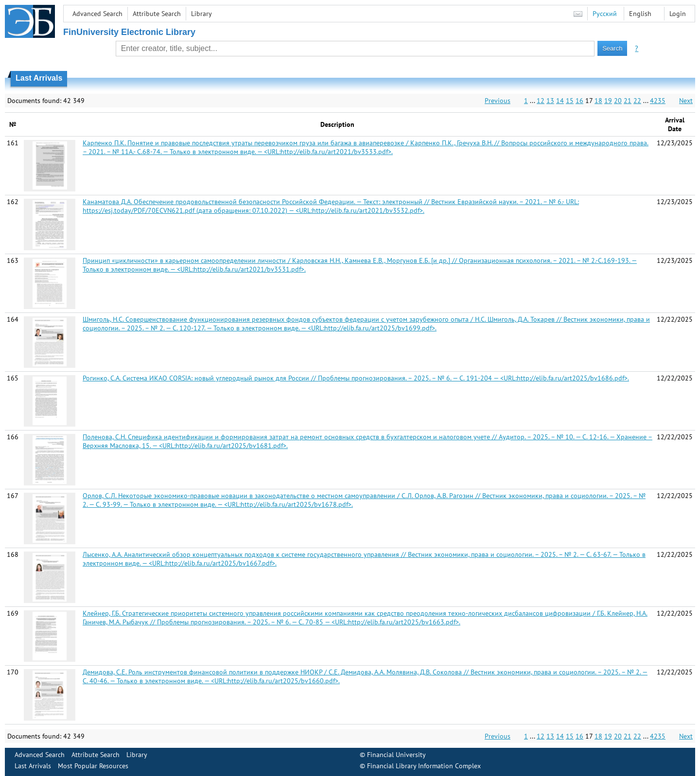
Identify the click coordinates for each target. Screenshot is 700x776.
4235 (658, 101)
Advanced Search (97, 14)
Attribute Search (157, 14)
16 (579, 101)
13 (550, 101)
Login (678, 14)
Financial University (396, 755)
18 (598, 101)
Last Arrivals (33, 766)
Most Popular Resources (93, 766)
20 (618, 101)
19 (608, 101)
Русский (605, 14)
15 (570, 101)
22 (637, 101)
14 (560, 101)
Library (201, 14)
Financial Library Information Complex (424, 766)
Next (686, 101)
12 (541, 101)
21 (628, 101)
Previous (498, 101)
